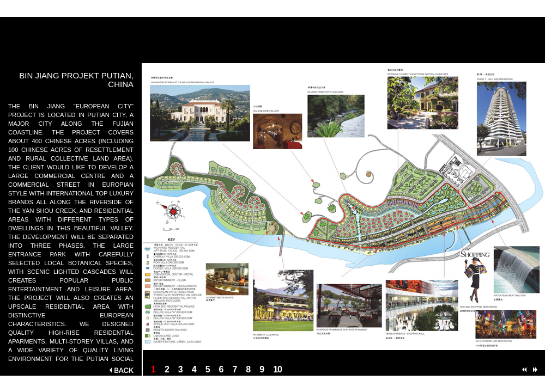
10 (277, 369)
